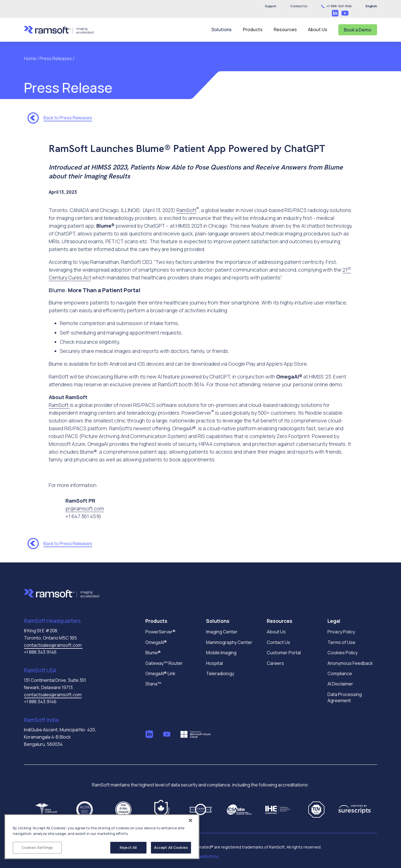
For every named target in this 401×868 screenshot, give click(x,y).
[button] (299, 6)
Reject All (128, 847)
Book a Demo (358, 30)
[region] (102, 837)
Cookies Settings (37, 847)
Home (30, 58)
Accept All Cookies (171, 847)
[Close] (190, 820)
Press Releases (56, 58)
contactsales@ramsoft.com (53, 645)
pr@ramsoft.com (85, 508)
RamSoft (186, 210)
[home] (59, 30)
